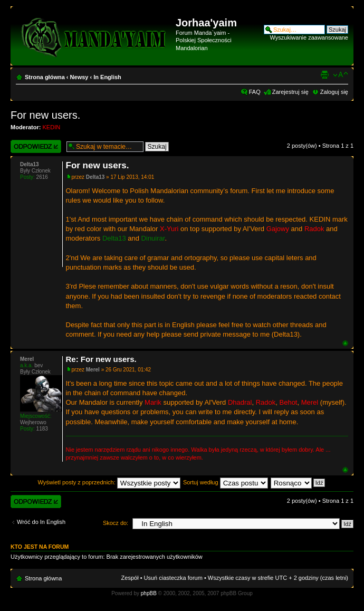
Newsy (79, 77)
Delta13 (95, 177)
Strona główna (45, 77)
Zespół (130, 578)
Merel (93, 370)
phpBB (149, 593)
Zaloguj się (334, 92)
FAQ (255, 92)
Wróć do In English (41, 522)
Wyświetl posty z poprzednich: (109, 482)
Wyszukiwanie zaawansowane (309, 37)
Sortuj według (226, 482)
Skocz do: (116, 523)
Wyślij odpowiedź (36, 146)
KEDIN (52, 127)
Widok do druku (324, 75)
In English (107, 77)
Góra (345, 343)
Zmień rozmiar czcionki (341, 75)
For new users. (45, 115)
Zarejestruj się (290, 92)
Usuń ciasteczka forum (173, 578)
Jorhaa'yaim (206, 23)
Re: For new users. (101, 359)
